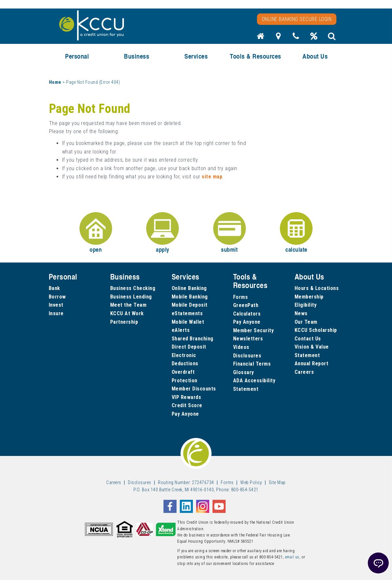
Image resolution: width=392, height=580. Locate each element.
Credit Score (187, 405)
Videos (241, 347)
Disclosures (247, 356)
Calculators (247, 314)
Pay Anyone (185, 414)
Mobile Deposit (190, 305)
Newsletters (248, 339)
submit (230, 233)
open (96, 233)
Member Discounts (194, 389)
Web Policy (251, 482)
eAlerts (181, 330)
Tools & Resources (256, 56)
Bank (54, 288)
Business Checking (133, 288)
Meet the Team (128, 305)
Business (136, 56)
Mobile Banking (190, 297)
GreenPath (246, 305)
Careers (304, 372)
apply (162, 233)
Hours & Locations (317, 288)
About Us (315, 56)
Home (55, 82)
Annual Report (312, 363)
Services (196, 56)
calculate (296, 233)
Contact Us (308, 339)
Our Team (306, 322)
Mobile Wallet (188, 322)
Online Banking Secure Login (297, 19)
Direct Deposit (189, 347)
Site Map (277, 482)
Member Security (254, 330)
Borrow (57, 297)
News (301, 313)
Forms (241, 297)
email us (292, 557)
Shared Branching (193, 339)
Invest (56, 305)
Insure (56, 313)
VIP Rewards (187, 397)
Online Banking (189, 288)
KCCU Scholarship (316, 330)
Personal (77, 56)
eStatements (187, 313)
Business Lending (131, 297)
